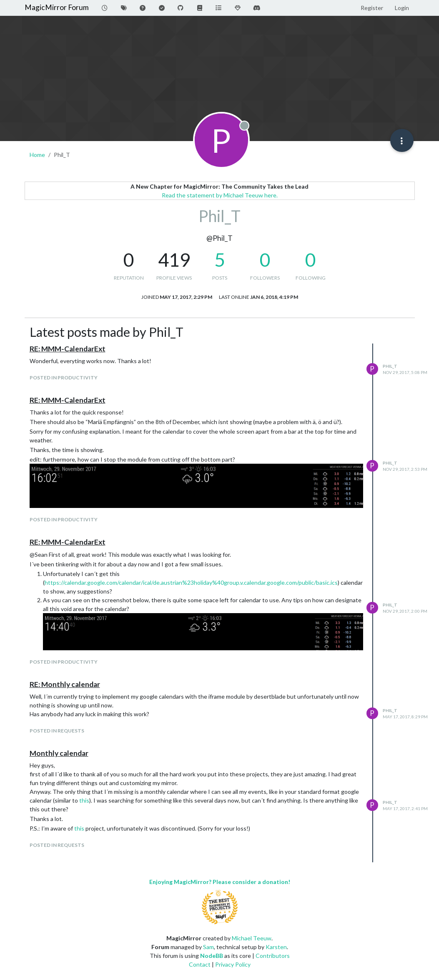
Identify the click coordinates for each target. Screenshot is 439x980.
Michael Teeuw (252, 938)
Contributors (273, 956)
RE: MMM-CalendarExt (68, 349)
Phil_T (390, 366)
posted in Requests (57, 731)
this (84, 800)
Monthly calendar (59, 753)
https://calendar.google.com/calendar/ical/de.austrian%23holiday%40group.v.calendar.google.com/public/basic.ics (191, 582)
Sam (208, 947)
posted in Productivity (64, 378)
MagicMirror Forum (57, 7)
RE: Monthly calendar (65, 684)
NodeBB (212, 956)
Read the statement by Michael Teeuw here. (220, 195)
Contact (200, 964)
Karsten (276, 947)
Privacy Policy (233, 964)
